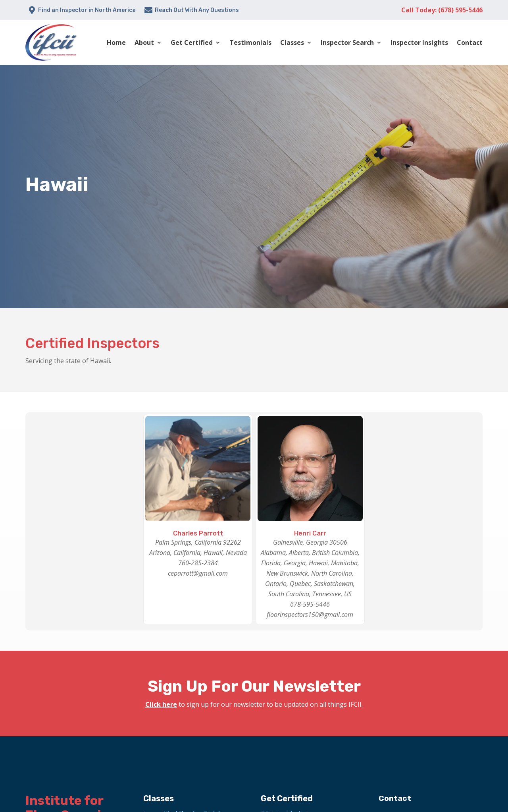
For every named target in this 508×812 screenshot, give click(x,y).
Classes (292, 43)
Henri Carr (310, 533)
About (144, 43)
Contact (470, 43)
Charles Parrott (198, 533)
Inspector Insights (419, 43)
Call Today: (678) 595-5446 (442, 10)
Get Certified (192, 43)
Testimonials (250, 43)
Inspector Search (347, 43)
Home (116, 43)
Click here (161, 704)
